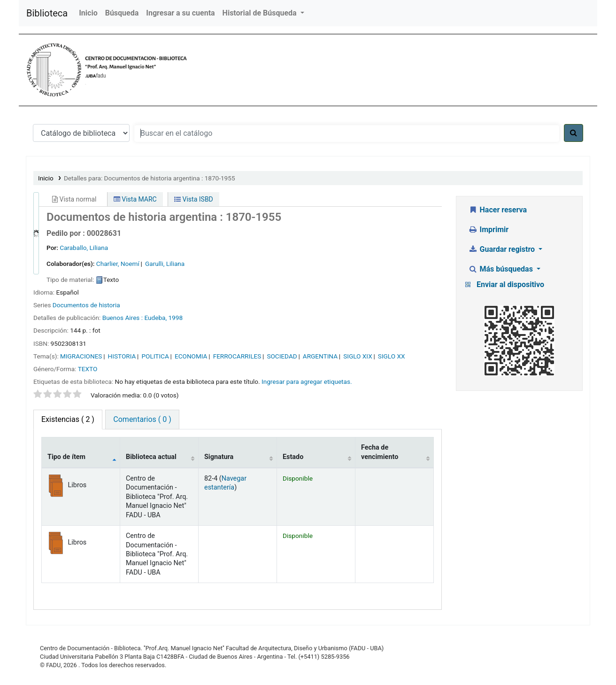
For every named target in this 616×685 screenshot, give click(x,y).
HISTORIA (122, 356)
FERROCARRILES (237, 356)
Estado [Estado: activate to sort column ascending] (293, 457)
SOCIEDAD (282, 356)
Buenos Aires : (123, 318)
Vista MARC (135, 199)
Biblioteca (47, 13)
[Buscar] (574, 133)
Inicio (88, 13)
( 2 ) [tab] (68, 419)
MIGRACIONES (81, 356)
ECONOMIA (191, 356)
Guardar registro (502, 249)
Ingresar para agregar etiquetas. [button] (307, 381)
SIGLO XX (392, 356)
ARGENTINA (320, 356)
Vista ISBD (194, 199)
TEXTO (88, 369)
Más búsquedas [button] (501, 269)
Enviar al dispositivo (510, 284)
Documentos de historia (86, 305)
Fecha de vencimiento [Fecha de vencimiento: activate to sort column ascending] (380, 452)
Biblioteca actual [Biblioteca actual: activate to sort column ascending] (151, 457)
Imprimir (488, 230)
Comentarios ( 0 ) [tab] (142, 419)
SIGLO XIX (358, 356)
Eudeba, (155, 318)
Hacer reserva (497, 210)
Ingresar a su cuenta (180, 13)
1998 (175, 318)
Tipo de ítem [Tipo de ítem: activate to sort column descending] (66, 457)
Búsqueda (122, 13)
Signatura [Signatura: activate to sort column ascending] (219, 457)
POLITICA (155, 356)
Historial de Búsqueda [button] (261, 13)
